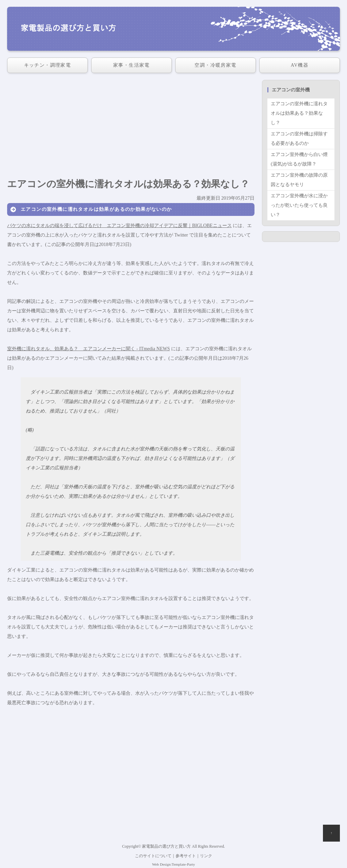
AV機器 (300, 65)
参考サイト (186, 856)
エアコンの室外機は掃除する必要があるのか (299, 139)
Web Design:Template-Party (174, 864)
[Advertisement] (131, 127)
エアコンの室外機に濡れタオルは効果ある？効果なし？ (299, 113)
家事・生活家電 (131, 65)
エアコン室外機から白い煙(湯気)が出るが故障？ (299, 159)
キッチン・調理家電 (48, 65)
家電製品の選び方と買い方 (166, 847)
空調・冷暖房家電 (215, 65)
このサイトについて (153, 856)
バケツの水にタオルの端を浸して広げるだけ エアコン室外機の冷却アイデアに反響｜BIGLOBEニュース (119, 226)
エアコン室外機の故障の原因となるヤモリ (299, 180)
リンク (206, 856)
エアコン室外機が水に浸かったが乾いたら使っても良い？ (299, 205)
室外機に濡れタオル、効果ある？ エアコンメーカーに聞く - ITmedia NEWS (88, 349)
